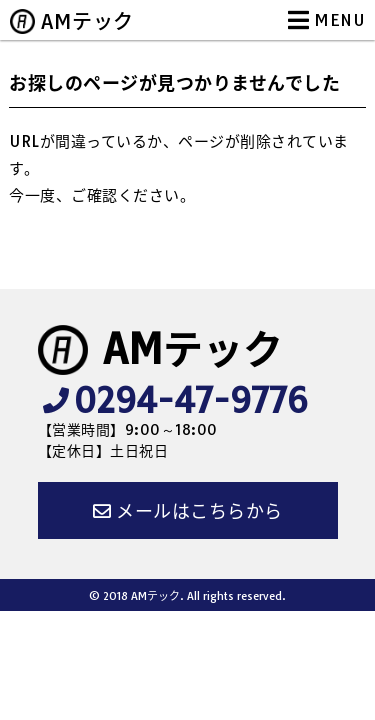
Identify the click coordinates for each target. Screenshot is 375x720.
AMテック (87, 21)
